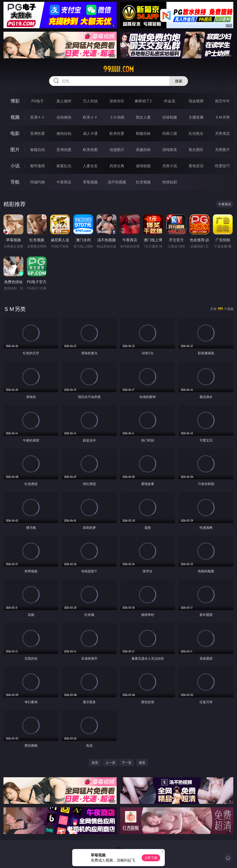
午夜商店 (64, 182)
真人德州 (64, 101)
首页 (95, 763)
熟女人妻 (143, 117)
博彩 (15, 101)
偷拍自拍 (64, 133)
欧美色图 (90, 150)
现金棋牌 (196, 101)
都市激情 (37, 166)
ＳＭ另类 (222, 117)
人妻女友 (90, 166)
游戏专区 (117, 101)
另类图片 (222, 150)
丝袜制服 (170, 117)
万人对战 (90, 101)
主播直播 (196, 117)
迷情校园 (143, 166)
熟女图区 (196, 150)
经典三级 (170, 133)
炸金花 (170, 101)
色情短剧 (170, 182)
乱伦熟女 (196, 133)
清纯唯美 (170, 150)
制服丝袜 (143, 133)
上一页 (110, 763)
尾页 (142, 763)
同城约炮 (37, 182)
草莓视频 (90, 182)
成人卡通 (90, 133)
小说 (15, 166)
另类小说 (170, 166)
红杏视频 (143, 182)
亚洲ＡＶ (37, 117)
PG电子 (37, 101)
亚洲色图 (64, 150)
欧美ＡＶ (90, 117)
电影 (15, 133)
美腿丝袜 (143, 150)
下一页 (127, 763)
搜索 (179, 81)
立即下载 (151, 858)
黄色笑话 (196, 166)
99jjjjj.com (118, 69)
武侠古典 (117, 166)
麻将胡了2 (143, 101)
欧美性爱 (117, 133)
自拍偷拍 (64, 117)
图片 (15, 149)
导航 (15, 182)
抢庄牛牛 (222, 101)
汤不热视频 (117, 182)
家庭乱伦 (64, 166)
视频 (15, 117)
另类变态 (222, 133)
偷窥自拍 (37, 150)
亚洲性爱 (37, 133)
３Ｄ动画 (117, 117)
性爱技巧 (222, 166)
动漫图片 (117, 150)
